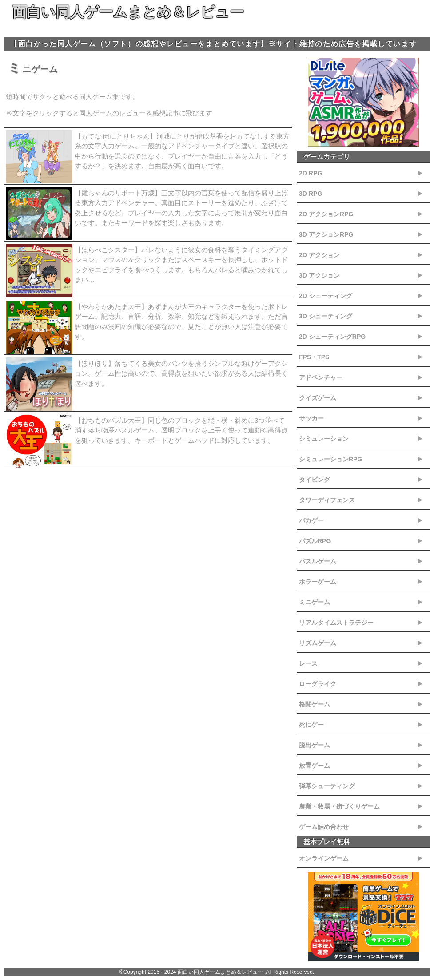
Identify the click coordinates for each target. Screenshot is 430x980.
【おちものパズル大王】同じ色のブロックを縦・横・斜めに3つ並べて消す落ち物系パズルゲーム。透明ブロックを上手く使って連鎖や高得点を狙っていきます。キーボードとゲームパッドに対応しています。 (181, 430)
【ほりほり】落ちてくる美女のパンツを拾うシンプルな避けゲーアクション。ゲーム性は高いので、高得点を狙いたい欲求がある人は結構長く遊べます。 (181, 373)
